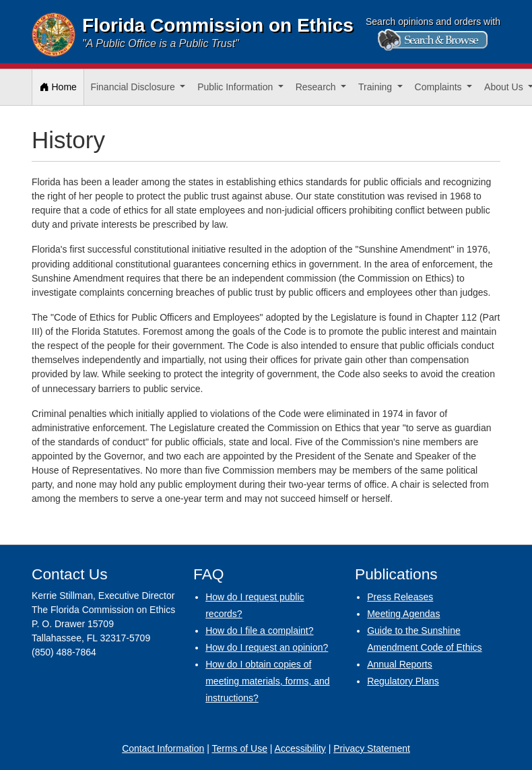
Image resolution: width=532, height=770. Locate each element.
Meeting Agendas (403, 614)
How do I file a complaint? (259, 631)
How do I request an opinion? (267, 647)
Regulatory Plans (403, 681)
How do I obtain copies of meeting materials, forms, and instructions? (267, 681)
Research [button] (317, 87)
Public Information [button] (236, 87)
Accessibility (300, 748)
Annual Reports (400, 664)
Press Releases (400, 597)
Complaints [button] (440, 87)
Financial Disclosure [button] (134, 87)
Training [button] (376, 87)
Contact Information (163, 748)
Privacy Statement (372, 748)
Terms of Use (239, 748)
